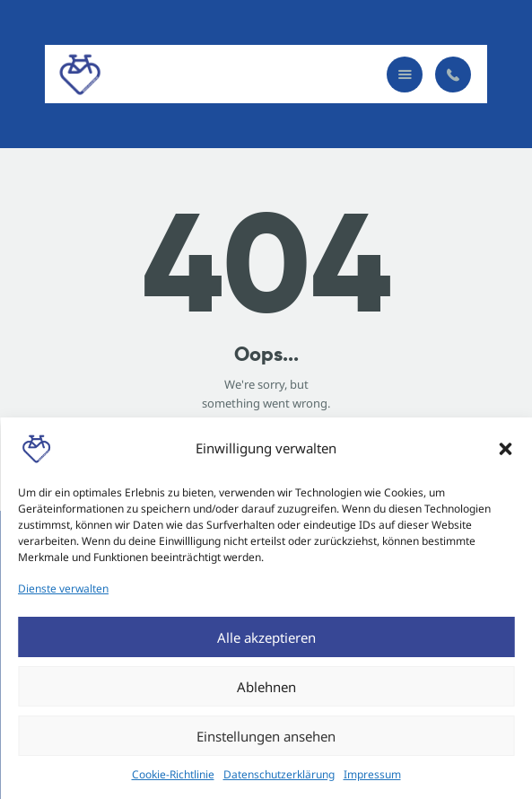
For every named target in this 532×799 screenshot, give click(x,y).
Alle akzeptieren (266, 637)
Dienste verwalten (63, 588)
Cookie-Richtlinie (173, 774)
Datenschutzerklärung (279, 774)
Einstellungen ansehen (266, 736)
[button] (505, 449)
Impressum (372, 774)
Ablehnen (266, 687)
